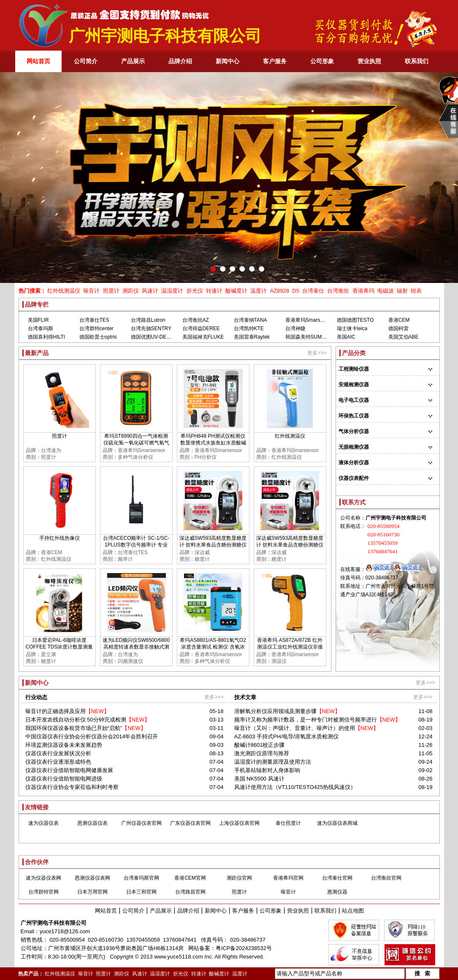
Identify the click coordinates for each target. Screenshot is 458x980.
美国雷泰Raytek (252, 337)
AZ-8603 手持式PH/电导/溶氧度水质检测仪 (287, 736)
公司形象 (271, 911)
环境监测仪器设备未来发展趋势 (64, 745)
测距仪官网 (239, 878)
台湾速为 (51, 450)
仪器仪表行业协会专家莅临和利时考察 (72, 787)
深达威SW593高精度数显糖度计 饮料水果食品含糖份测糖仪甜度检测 (213, 545)
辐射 (402, 291)
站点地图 (353, 911)
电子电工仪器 (354, 400)
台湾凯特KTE (249, 328)
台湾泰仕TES (94, 320)
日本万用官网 (92, 892)
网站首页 (106, 911)
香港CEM (399, 320)
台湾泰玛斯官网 (141, 878)
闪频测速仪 (130, 661)
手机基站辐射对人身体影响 (267, 770)
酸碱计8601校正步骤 (260, 745)
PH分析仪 (206, 457)
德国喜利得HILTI (46, 337)
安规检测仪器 (354, 385)
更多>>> (317, 353)
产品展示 (161, 911)
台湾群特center (96, 328)
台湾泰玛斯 (41, 328)
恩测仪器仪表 (92, 823)
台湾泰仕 (313, 291)
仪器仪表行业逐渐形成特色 (58, 762)
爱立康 (49, 654)
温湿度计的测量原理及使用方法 (273, 762)
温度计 (259, 291)
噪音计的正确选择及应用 (56, 711)
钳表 (416, 291)
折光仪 (195, 291)
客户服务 (243, 911)
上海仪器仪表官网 (239, 823)
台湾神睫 (295, 328)
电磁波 (386, 291)
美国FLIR (38, 320)
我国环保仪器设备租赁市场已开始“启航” (74, 728)
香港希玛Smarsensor (309, 320)
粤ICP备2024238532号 (244, 948)
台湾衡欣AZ (196, 320)
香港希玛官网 (288, 878)
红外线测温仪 (64, 291)
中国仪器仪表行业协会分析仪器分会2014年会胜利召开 (92, 736)
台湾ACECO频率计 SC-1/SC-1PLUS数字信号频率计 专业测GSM (136, 545)
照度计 (111, 291)
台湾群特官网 (43, 892)
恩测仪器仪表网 (92, 878)
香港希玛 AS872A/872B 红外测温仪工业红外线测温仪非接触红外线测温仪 (290, 647)
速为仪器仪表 (43, 823)
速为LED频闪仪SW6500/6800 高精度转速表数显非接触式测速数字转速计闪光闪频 (136, 647)
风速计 (150, 291)
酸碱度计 (236, 291)
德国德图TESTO (355, 320)
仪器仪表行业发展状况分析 (58, 753)
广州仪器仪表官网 (141, 823)
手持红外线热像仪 (60, 538)
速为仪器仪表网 (43, 878)
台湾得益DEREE (201, 328)
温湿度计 (172, 291)
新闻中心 (216, 911)
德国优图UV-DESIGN (155, 337)
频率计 (125, 559)
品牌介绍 (188, 911)
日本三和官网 (141, 892)
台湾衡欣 (338, 291)
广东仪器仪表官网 (190, 823)
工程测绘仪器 (354, 369)
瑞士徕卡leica (352, 328)
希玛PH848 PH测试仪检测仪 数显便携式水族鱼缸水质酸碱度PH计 (213, 443)
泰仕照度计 (288, 823)
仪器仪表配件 (354, 478)
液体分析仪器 (354, 463)
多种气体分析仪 (136, 457)
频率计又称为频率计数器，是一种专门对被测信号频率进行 (306, 720)
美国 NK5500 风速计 (259, 779)
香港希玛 (363, 291)
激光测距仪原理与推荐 (262, 753)
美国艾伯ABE (404, 337)
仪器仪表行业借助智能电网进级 (64, 779)
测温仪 (279, 661)
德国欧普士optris (98, 337)
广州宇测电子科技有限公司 (54, 923)
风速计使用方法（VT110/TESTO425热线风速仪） (295, 787)
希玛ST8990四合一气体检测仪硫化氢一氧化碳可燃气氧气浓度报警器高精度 (136, 443)
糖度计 (202, 559)
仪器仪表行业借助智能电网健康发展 (69, 770)
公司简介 (133, 911)
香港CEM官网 (190, 878)
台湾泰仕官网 (337, 878)
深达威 (202, 552)
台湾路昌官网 (190, 892)
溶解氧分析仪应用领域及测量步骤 (275, 711)
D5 (296, 291)
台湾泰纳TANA (251, 320)
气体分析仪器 (354, 431)
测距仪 (131, 291)
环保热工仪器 (354, 416)
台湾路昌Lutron (148, 320)
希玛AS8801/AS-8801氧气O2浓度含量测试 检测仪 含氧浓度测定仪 (213, 647)
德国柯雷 (398, 328)
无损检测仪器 (354, 447)
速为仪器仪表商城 (337, 823)
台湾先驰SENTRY (151, 328)
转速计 (214, 291)
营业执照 (298, 911)
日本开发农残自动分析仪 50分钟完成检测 (76, 720)
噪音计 (91, 291)
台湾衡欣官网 (386, 878)
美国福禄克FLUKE (203, 337)
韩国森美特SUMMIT (308, 337)
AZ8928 (279, 291)
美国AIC (346, 337)
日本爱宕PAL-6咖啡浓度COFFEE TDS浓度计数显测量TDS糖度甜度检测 (60, 647)
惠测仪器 (337, 892)
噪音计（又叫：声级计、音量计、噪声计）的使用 (295, 728)
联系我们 (325, 911)
